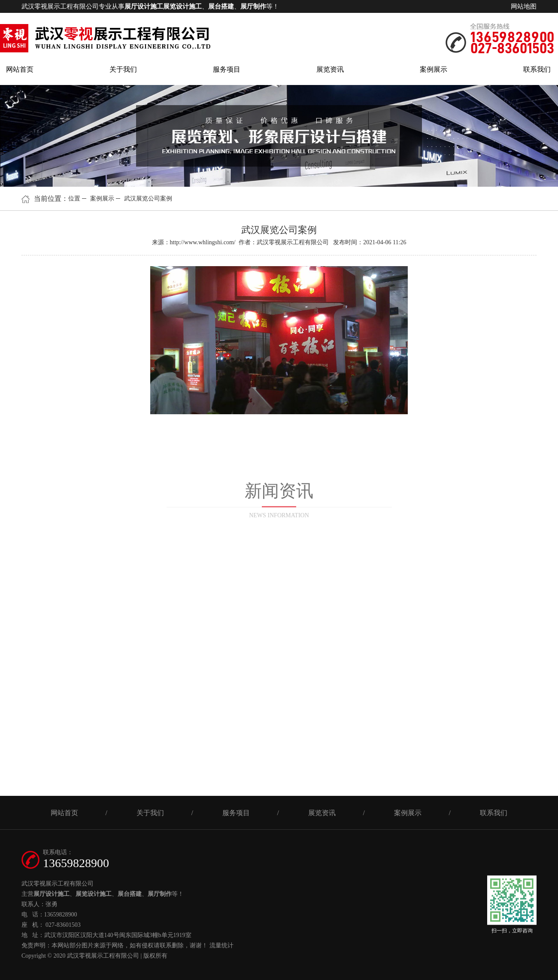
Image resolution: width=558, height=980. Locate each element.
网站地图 (524, 6)
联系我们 (537, 69)
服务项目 (227, 69)
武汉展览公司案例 (148, 199)
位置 (74, 199)
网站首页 (20, 69)
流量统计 (221, 945)
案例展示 (434, 69)
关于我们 (123, 69)
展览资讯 (330, 69)
